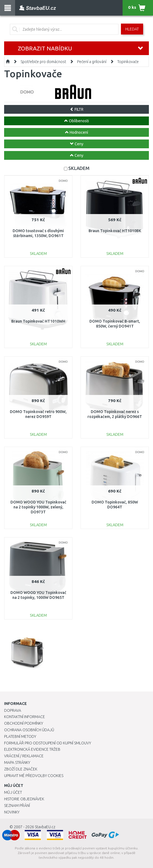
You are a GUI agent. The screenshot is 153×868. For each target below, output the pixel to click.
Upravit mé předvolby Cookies (34, 776)
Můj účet (13, 792)
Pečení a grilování (92, 62)
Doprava (13, 710)
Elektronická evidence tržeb (32, 749)
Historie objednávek (24, 799)
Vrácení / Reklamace (24, 756)
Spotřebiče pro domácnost (43, 62)
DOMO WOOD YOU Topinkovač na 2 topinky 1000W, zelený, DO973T (38, 507)
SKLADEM (79, 168)
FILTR (77, 109)
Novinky (12, 812)
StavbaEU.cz (45, 827)
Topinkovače (128, 62)
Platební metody (20, 736)
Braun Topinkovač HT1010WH (38, 321)
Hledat (132, 29)
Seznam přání (17, 806)
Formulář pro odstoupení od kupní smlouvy (48, 743)
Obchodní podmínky (24, 723)
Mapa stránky (17, 762)
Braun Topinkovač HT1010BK (115, 231)
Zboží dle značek (21, 769)
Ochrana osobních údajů (29, 730)
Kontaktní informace (25, 717)
